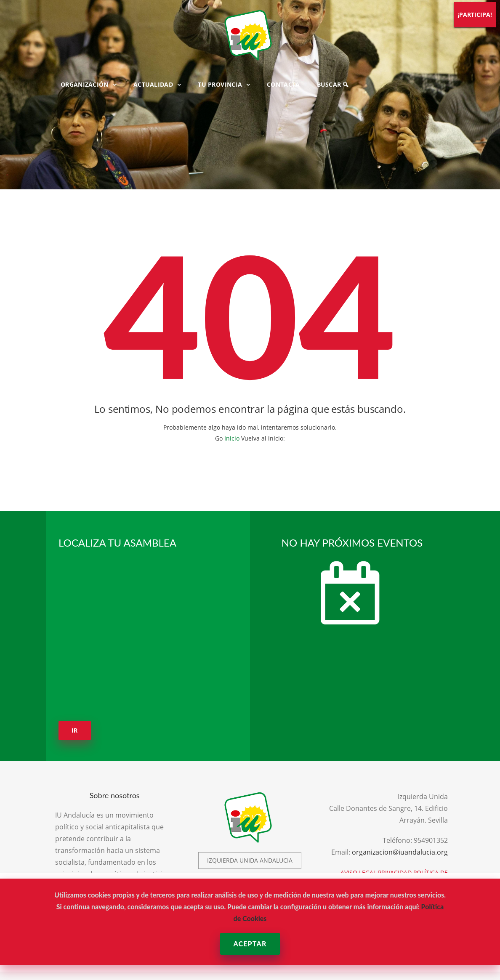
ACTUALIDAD (153, 84)
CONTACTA (283, 84)
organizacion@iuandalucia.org (400, 852)
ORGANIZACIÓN (85, 84)
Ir (75, 730)
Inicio (232, 438)
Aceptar (250, 944)
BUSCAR (332, 84)
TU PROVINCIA (220, 84)
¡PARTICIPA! (475, 15)
